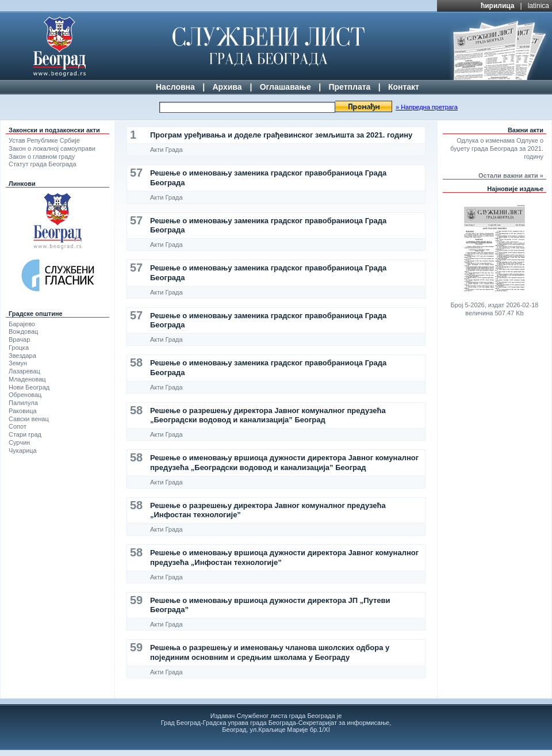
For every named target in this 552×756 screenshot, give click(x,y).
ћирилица (498, 6)
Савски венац (29, 419)
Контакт (404, 87)
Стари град (25, 434)
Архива (227, 87)
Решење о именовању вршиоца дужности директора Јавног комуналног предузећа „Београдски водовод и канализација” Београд (284, 462)
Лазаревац (24, 371)
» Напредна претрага (427, 107)
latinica (538, 6)
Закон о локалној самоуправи (52, 148)
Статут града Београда (43, 164)
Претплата (349, 87)
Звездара (22, 356)
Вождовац (23, 331)
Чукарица (23, 450)
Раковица (23, 411)
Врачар (19, 339)
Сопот (18, 426)
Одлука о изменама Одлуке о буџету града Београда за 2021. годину (497, 148)
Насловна (175, 87)
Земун (18, 363)
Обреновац (25, 395)
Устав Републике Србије (44, 140)
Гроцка (19, 348)
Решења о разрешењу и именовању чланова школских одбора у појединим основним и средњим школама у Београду (270, 652)
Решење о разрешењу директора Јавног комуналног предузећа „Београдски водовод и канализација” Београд (268, 415)
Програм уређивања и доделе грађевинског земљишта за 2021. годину (281, 135)
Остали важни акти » (511, 175)
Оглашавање (285, 87)
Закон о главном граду (42, 156)
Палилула (23, 403)
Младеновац (27, 379)
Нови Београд (29, 387)
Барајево (22, 324)
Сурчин (19, 442)
